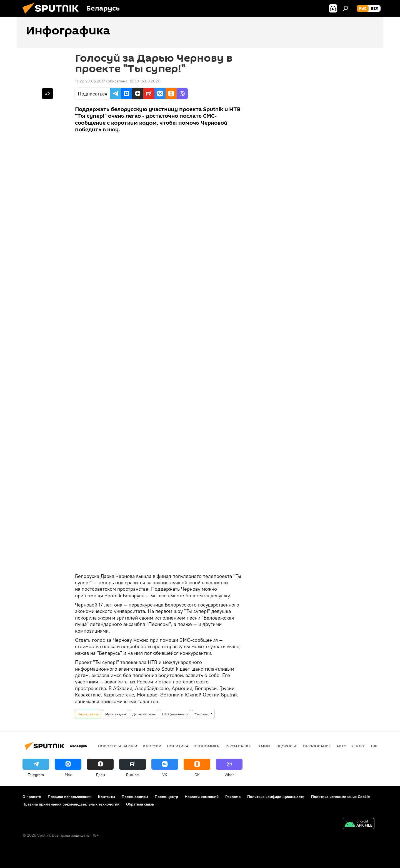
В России (152, 746)
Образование (317, 746)
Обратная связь (140, 804)
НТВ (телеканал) (175, 714)
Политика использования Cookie (341, 797)
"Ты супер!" (203, 714)
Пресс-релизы (135, 797)
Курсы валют (238, 746)
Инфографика (88, 714)
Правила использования (70, 797)
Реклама (233, 797)
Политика (178, 746)
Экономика (206, 746)
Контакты (107, 797)
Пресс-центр (166, 797)
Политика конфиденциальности (276, 797)
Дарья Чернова (144, 714)
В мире (264, 746)
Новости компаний (202, 797)
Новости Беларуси (118, 746)
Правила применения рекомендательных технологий (71, 804)
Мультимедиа (116, 714)
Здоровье (287, 746)
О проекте (32, 797)
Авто (342, 746)
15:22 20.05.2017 (90, 81)
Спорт (358, 746)
